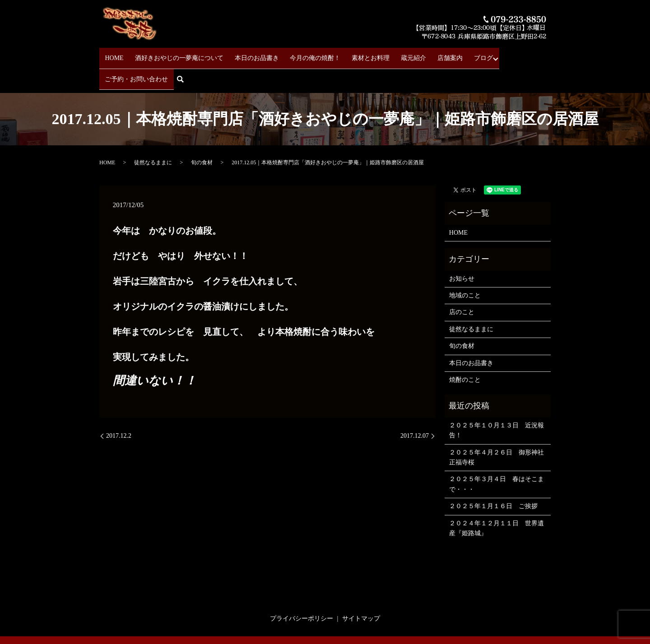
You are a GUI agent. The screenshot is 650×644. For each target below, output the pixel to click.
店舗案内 (421, 54)
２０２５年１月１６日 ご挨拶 (493, 478)
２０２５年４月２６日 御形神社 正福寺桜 (498, 429)
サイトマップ (361, 591)
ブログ (449, 54)
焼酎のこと (465, 352)
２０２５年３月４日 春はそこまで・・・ (497, 456)
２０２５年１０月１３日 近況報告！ (497, 402)
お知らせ (462, 251)
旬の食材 (202, 134)
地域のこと (465, 267)
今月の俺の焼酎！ (301, 54)
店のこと (462, 284)
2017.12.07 (415, 408)
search (546, 55)
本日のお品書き (247, 54)
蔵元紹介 (389, 54)
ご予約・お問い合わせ (500, 54)
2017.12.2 (119, 408)
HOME (114, 54)
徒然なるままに (153, 134)
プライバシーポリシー (302, 591)
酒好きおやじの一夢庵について (174, 54)
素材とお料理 (351, 54)
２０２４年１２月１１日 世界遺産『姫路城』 (497, 500)
